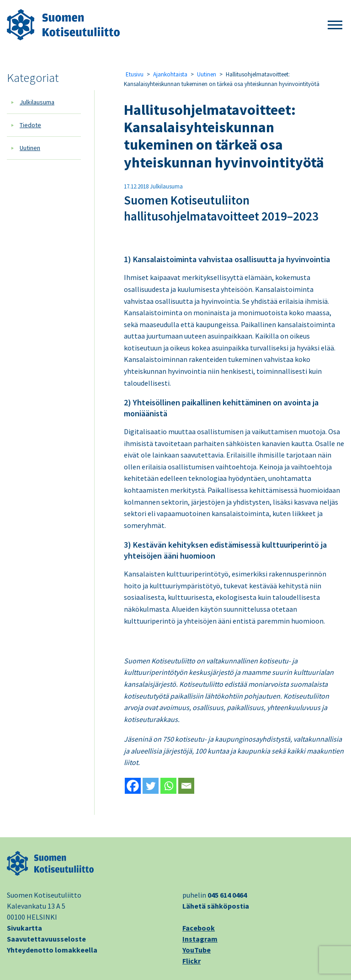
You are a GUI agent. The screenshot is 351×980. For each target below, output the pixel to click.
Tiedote (30, 125)
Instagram (200, 939)
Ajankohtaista (170, 74)
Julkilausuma (37, 102)
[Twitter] (151, 786)
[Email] (186, 786)
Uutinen (30, 148)
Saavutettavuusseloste (46, 939)
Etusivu (135, 74)
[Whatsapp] (168, 786)
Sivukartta (24, 928)
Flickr (191, 961)
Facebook (199, 928)
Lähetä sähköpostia (216, 906)
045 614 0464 (227, 895)
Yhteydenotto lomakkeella (52, 950)
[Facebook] (133, 786)
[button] (335, 25)
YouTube (197, 950)
